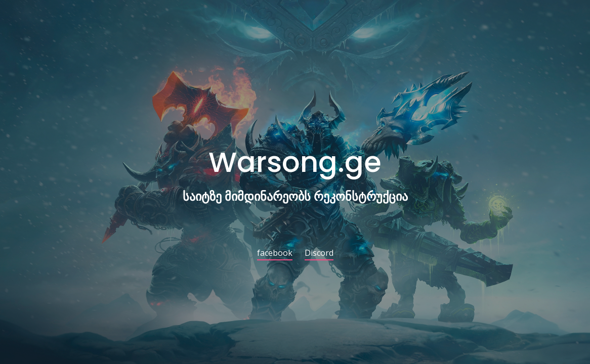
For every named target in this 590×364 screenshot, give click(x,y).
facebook (275, 254)
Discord (319, 254)
